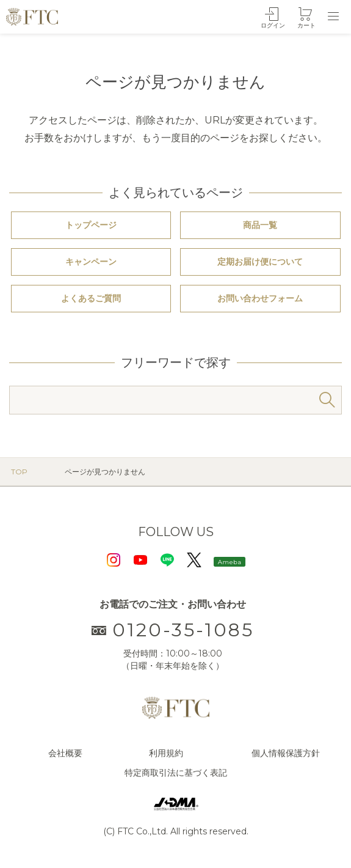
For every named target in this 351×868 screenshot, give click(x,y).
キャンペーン (91, 262)
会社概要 (65, 753)
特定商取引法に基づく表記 (176, 773)
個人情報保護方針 (286, 753)
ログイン (273, 25)
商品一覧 (260, 225)
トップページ (91, 225)
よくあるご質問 (91, 298)
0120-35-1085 (173, 630)
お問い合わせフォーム (260, 298)
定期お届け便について (260, 262)
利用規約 (166, 753)
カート (306, 25)
